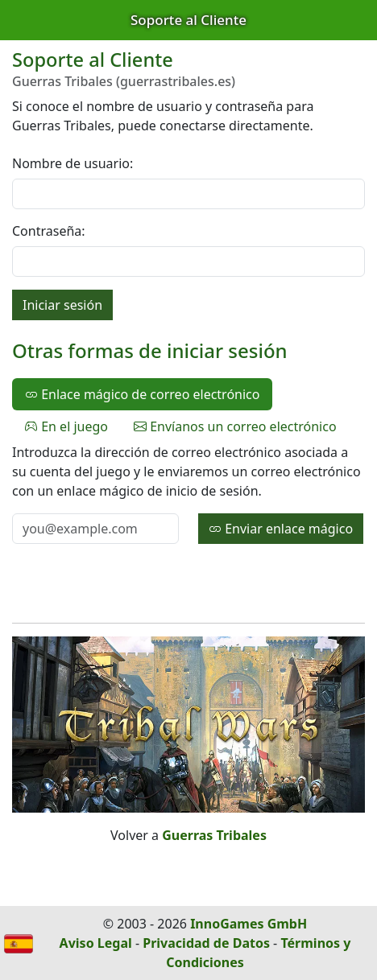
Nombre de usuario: (72, 163)
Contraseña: (49, 231)
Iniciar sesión (62, 305)
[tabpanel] (188, 493)
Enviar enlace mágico (281, 529)
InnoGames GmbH (249, 924)
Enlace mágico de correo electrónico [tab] (142, 394)
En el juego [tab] (66, 426)
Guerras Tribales (214, 835)
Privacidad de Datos (206, 943)
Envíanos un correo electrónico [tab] (235, 426)
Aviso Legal (96, 943)
